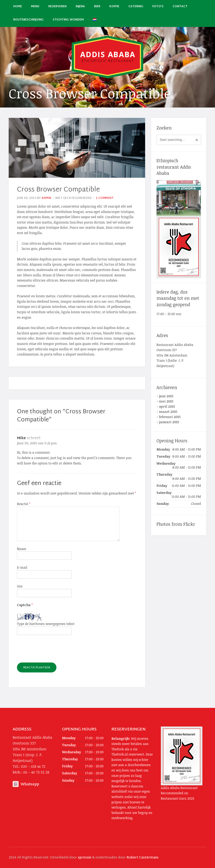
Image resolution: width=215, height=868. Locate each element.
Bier (97, 7)
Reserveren (57, 7)
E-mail (22, 567)
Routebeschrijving (28, 20)
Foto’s (158, 7)
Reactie (24, 504)
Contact (180, 7)
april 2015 (167, 406)
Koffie (114, 7)
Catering (136, 7)
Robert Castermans (143, 858)
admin (46, 198)
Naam (22, 549)
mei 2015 (166, 401)
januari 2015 (169, 422)
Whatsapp (26, 784)
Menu (35, 7)
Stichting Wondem (68, 20)
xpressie (85, 858)
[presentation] (48, 650)
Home (18, 7)
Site (20, 586)
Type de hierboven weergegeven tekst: (46, 624)
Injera (80, 7)
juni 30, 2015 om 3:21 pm (37, 443)
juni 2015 (166, 396)
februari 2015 (170, 417)
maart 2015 (168, 412)
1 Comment (105, 198)
